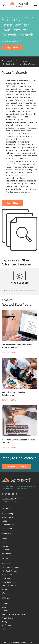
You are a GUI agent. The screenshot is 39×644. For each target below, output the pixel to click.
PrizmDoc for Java (22, 61)
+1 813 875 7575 (8, 501)
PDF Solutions (7, 528)
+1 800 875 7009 (8, 499)
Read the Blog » (10, 352)
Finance (5, 539)
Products (10, 61)
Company (6, 598)
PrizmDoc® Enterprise (10, 567)
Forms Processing (9, 517)
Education (5, 550)
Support (5, 603)
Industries (6, 534)
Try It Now (12, 48)
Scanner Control (8, 525)
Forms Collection (8, 582)
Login (3, 5)
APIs (3, 593)
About (4, 607)
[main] (19, 231)
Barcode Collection (9, 586)
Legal (4, 542)
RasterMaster (7, 578)
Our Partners (7, 625)
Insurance (5, 546)
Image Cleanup (7, 514)
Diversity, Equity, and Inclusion (13, 614)
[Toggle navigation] (36, 5)
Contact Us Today (16, 467)
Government (6, 553)
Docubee (5, 589)
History (4, 622)
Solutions (6, 508)
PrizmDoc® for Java (9, 571)
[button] (5, 291)
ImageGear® (7, 575)
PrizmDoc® (6, 564)
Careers (5, 611)
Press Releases (7, 618)
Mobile (4, 521)
